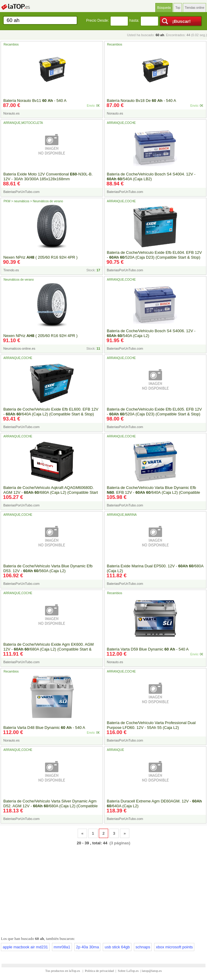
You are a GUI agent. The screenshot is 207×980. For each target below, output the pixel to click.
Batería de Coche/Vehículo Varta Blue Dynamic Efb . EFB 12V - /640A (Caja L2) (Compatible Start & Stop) (154, 492)
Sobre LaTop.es (128, 971)
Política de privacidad (99, 971)
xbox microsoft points (174, 947)
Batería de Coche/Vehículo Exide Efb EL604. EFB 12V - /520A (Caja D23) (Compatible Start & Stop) (154, 255)
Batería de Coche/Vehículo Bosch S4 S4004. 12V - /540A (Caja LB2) (151, 176)
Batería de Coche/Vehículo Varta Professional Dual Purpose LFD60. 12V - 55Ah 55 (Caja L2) (151, 725)
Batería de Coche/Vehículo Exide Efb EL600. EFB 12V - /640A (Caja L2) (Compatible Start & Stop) (51, 412)
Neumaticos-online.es (19, 348)
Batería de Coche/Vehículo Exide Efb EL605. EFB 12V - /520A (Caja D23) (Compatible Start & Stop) (154, 412)
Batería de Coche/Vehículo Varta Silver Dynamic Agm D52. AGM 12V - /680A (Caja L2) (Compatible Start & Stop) (50, 806)
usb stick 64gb (117, 947)
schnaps (143, 947)
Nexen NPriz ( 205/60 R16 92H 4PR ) (40, 257)
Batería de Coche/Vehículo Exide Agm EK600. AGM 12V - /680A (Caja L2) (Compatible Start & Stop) (49, 649)
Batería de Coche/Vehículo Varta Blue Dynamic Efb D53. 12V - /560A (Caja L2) (48, 568)
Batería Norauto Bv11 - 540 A (35, 101)
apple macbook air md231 (25, 947)
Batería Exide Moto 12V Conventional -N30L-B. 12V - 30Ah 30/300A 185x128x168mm (48, 176)
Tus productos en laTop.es (63, 971)
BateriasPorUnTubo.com (21, 192)
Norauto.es (11, 113)
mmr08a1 (62, 947)
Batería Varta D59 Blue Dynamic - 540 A (148, 649)
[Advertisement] (103, 890)
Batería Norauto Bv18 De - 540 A (142, 101)
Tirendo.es (11, 270)
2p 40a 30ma (88, 947)
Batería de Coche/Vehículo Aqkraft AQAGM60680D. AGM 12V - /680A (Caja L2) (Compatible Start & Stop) (51, 492)
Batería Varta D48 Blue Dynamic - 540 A (44, 728)
